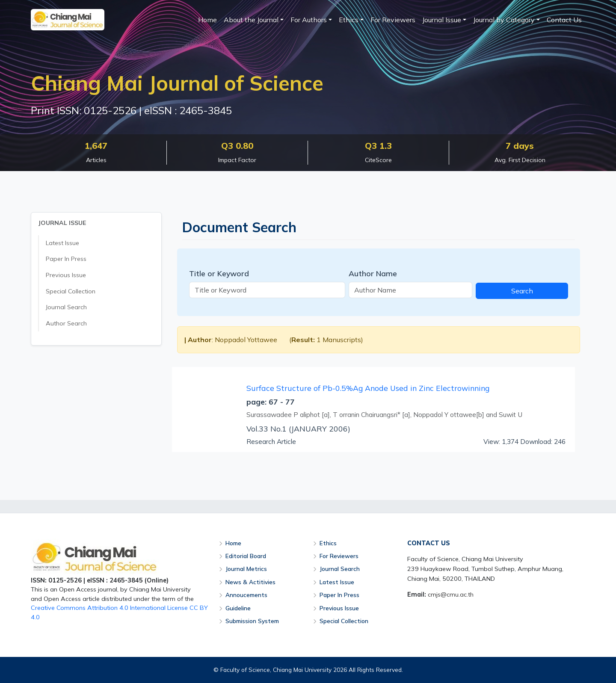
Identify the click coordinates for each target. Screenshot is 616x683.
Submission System (252, 621)
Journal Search (66, 307)
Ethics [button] (349, 20)
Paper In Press (66, 259)
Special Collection (71, 291)
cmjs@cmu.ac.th (451, 594)
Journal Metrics (246, 569)
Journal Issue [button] (442, 20)
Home (207, 20)
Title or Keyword (219, 273)
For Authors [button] (309, 20)
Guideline (238, 608)
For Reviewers (393, 20)
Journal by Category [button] (504, 20)
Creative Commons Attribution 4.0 (80, 608)
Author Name (373, 273)
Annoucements (246, 595)
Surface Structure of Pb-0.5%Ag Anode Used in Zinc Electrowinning (368, 388)
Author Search (66, 323)
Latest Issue (62, 243)
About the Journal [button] (251, 20)
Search (522, 291)
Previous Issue (66, 275)
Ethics (328, 543)
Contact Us (564, 20)
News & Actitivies (250, 582)
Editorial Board (246, 556)
